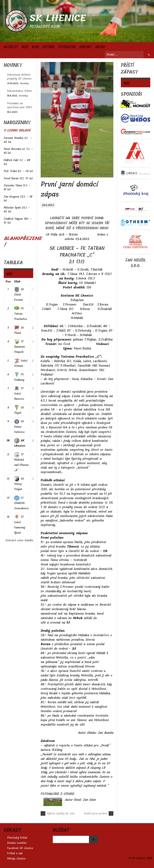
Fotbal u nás (15, 853)
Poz (8, 282)
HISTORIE (49, 47)
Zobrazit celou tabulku (19, 540)
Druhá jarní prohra (99, 814)
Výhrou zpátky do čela (58, 814)
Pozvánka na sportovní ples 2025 (20, 105)
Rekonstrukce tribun (19, 91)
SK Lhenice (58, 18)
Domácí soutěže (17, 843)
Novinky (24, 83)
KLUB (35, 47)
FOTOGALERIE (67, 47)
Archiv (100, 47)
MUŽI (25, 47)
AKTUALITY (11, 47)
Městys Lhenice (16, 859)
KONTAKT (86, 47)
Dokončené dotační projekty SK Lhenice (19, 77)
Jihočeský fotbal (17, 838)
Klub (17, 282)
